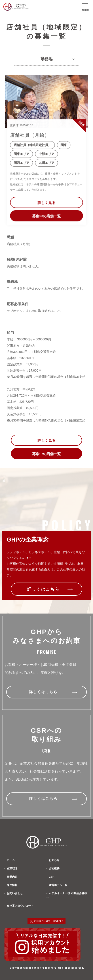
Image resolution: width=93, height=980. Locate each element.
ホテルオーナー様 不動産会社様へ (67, 895)
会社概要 (54, 868)
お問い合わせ (15, 893)
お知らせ (54, 860)
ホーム (11, 860)
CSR (52, 877)
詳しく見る (46, 204)
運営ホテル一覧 (58, 885)
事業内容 (12, 877)
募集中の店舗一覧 (46, 218)
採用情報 (12, 885)
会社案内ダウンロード (20, 906)
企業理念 (12, 868)
